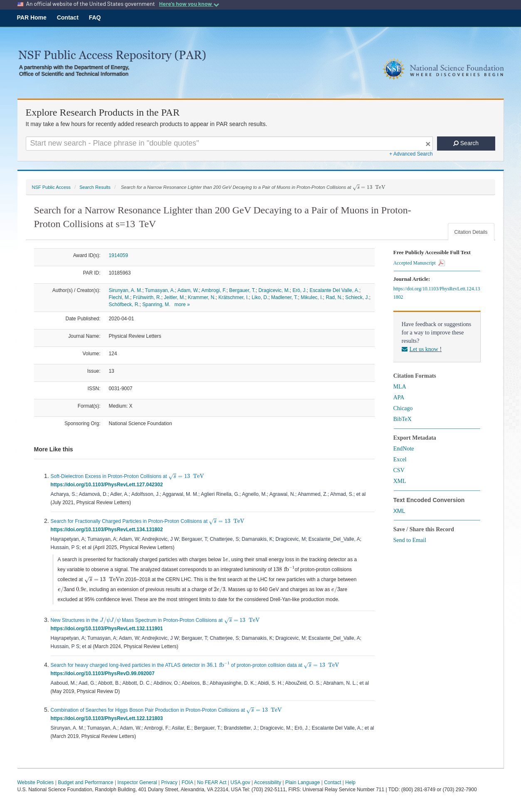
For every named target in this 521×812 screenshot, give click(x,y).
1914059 (119, 255)
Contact (68, 17)
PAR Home (32, 17)
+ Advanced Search (411, 154)
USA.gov (240, 782)
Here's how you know (189, 4)
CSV (399, 470)
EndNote (404, 449)
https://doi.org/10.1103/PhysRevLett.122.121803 (108, 718)
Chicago (403, 408)
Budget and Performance (85, 782)
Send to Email (410, 540)
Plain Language (302, 782)
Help (350, 782)
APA (399, 397)
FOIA (187, 782)
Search (466, 143)
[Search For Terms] (229, 144)
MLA (400, 387)
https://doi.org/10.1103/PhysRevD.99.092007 (104, 673)
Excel (400, 459)
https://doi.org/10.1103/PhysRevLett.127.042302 (108, 485)
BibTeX (402, 419)
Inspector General (137, 782)
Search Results (95, 187)
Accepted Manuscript (419, 263)
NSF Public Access (51, 187)
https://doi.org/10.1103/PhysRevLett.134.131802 (108, 530)
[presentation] (369, 187)
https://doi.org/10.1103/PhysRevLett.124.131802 (437, 293)
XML (400, 481)
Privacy (169, 782)
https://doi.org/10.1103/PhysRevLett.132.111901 (108, 629)
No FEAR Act (212, 782)
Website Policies (36, 782)
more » (182, 304)
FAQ (95, 17)
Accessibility (268, 782)
